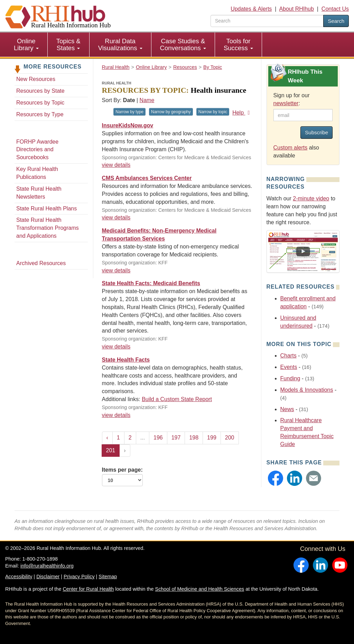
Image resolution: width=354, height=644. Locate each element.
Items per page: (122, 477)
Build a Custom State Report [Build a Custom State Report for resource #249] (177, 399)
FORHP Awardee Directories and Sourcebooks (37, 150)
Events (289, 367)
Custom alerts (291, 148)
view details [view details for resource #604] (116, 217)
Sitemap (108, 577)
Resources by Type (40, 114)
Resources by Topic (40, 103)
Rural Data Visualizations (120, 44)
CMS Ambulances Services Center (147, 178)
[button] (276, 478)
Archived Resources (41, 263)
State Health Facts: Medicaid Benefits (151, 283)
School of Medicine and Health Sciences (200, 589)
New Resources (36, 79)
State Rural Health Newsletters (39, 193)
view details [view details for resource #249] (116, 415)
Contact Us (335, 9)
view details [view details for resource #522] (116, 347)
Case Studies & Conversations (183, 44)
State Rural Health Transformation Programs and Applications (48, 228)
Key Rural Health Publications (37, 173)
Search (336, 21)
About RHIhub (296, 9)
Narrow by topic (213, 112)
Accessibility (19, 577)
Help (242, 113)
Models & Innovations (307, 390)
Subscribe (316, 132)
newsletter (286, 103)
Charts (288, 356)
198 (194, 438)
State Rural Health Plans (46, 208)
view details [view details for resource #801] (116, 165)
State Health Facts (126, 360)
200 (230, 438)
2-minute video (311, 198)
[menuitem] (26, 45)
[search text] (267, 21)
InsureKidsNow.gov (128, 125)
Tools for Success (238, 44)
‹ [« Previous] (107, 438)
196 (158, 438)
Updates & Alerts (251, 9)
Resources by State (40, 91)
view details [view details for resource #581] (116, 270)
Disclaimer (48, 577)
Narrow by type (129, 112)
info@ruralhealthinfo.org (47, 566)
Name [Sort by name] (147, 100)
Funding (290, 378)
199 (212, 438)
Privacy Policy (79, 577)
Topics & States (68, 44)
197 (176, 438)
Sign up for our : (292, 99)
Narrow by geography (171, 112)
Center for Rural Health (88, 589)
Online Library (26, 44)
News (287, 409)
